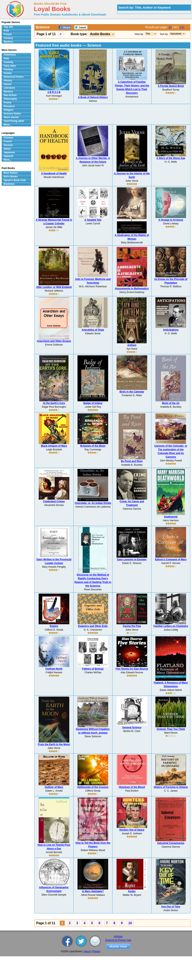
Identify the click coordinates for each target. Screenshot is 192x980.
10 (130, 923)
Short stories (11, 117)
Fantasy (8, 38)
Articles (118, 936)
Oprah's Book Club (15, 180)
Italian (7, 149)
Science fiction (12, 114)
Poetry (7, 103)
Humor (8, 84)
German (8, 145)
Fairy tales (10, 66)
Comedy (8, 62)
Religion (8, 110)
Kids (6, 31)
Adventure (10, 55)
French (8, 141)
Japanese (9, 152)
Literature (9, 88)
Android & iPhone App (118, 940)
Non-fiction (10, 95)
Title (148, 34)
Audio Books (100, 34)
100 (182, 27)
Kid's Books (11, 177)
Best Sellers (11, 173)
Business (9, 184)
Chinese (8, 138)
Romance (9, 106)
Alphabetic (176, 34)
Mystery (8, 42)
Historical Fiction (14, 77)
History (8, 81)
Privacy (96, 951)
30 (170, 27)
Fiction (8, 34)
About (87, 951)
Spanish (8, 156)
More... (8, 125)
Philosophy (10, 99)
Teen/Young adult (14, 121)
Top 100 (8, 27)
